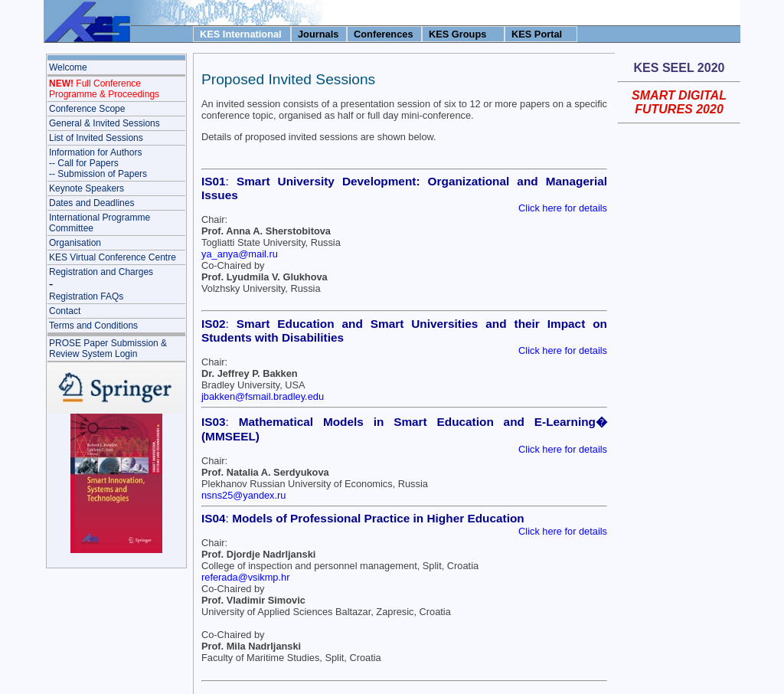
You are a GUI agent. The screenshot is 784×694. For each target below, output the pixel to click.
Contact (65, 311)
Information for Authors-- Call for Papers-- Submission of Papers (98, 163)
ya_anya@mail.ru (240, 254)
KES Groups (457, 34)
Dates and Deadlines (91, 203)
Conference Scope (87, 109)
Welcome (68, 67)
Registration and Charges (101, 272)
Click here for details (563, 208)
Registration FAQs (86, 296)
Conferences (384, 34)
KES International (241, 34)
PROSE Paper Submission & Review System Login (108, 349)
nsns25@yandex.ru (243, 495)
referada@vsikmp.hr (245, 577)
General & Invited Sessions (105, 123)
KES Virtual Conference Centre (113, 257)
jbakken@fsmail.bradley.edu (263, 396)
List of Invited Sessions (96, 138)
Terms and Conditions (93, 326)
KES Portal (537, 34)
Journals (318, 34)
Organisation (75, 243)
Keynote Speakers (87, 188)
